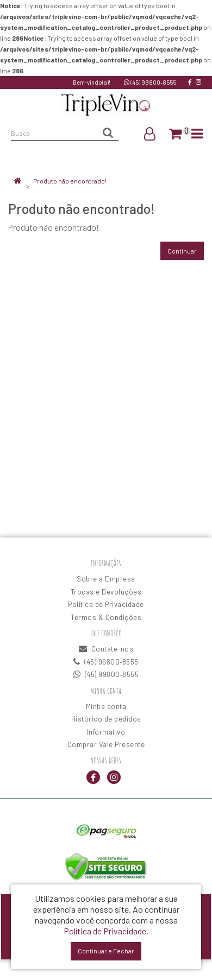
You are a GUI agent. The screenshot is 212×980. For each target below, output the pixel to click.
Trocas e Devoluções (106, 592)
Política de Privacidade (106, 604)
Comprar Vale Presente (106, 744)
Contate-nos (106, 649)
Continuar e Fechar (106, 951)
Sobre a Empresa (106, 579)
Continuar (182, 251)
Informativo (106, 732)
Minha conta (106, 706)
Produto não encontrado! (70, 181)
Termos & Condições (106, 617)
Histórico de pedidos (106, 719)
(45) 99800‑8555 (150, 82)
